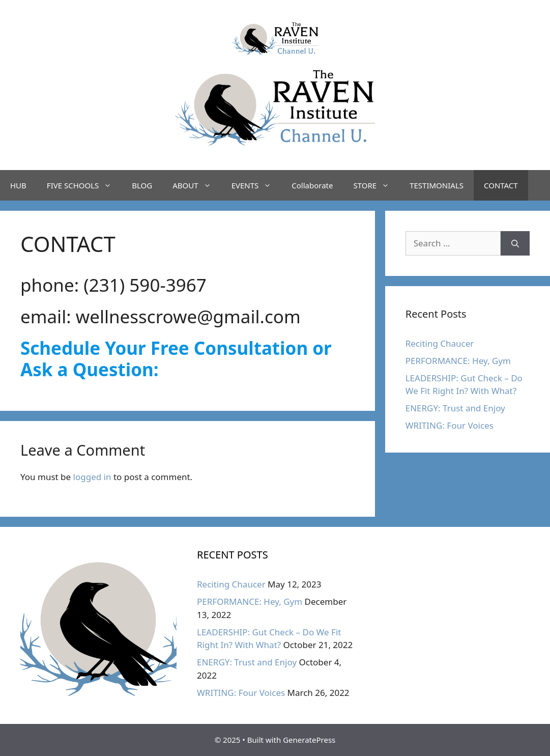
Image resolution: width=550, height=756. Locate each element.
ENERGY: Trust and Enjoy (455, 408)
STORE (376, 185)
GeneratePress (309, 740)
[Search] (515, 243)
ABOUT (197, 185)
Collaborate (312, 185)
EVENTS (257, 185)
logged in (92, 477)
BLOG (142, 185)
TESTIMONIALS (437, 185)
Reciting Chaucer (440, 343)
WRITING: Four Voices (450, 425)
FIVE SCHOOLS (84, 185)
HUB (18, 185)
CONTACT (501, 185)
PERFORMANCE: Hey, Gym (458, 361)
